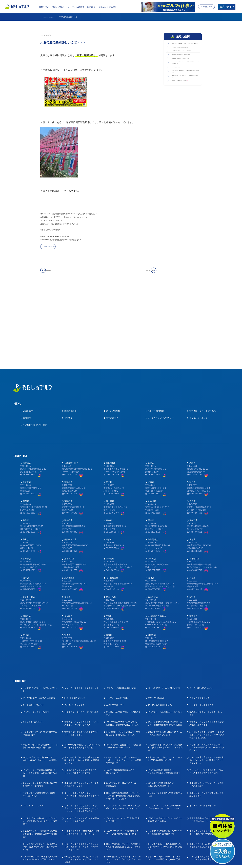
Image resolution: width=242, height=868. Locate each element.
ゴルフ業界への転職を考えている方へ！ (80, 806)
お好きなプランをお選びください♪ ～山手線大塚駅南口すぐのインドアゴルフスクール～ (185, 112)
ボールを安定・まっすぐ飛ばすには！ (165, 610)
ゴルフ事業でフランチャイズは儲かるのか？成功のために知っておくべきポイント (40, 769)
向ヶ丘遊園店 (112, 500)
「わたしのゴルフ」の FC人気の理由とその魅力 (123, 742)
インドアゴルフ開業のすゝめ (203, 728)
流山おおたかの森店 (157, 538)
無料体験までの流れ (108, 7)
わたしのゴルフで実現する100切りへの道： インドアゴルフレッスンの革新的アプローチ (123, 683)
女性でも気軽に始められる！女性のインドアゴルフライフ (82, 656)
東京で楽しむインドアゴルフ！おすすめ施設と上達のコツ (207, 646)
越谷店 (109, 557)
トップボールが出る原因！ (118, 620)
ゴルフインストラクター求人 (203, 814)
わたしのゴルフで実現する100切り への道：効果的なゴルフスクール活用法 (40, 681)
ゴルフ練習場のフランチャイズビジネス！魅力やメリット (82, 707)
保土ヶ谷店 (153, 519)
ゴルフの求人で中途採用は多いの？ (206, 804)
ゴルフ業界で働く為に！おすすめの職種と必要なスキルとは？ (40, 848)
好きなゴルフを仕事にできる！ (204, 837)
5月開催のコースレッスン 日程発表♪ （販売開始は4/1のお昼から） (185, 155)
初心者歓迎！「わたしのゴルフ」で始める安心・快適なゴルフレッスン (123, 656)
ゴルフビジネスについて (34, 728)
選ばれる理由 (58, 7)
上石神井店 (69, 481)
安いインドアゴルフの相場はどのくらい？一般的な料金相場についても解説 (165, 646)
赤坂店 (192, 385)
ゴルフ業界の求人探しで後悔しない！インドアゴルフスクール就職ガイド (123, 848)
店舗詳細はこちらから (58, 249)
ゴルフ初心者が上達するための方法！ (40, 620)
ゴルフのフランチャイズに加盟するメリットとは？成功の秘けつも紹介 (123, 755)
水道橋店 (27, 385)
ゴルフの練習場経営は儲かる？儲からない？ (120, 694)
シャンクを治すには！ (33, 644)
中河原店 (152, 481)
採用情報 (27, 340)
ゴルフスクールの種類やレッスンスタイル (165, 636)
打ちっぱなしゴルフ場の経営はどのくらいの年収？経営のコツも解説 (207, 694)
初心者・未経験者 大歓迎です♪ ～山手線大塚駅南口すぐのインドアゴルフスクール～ (185, 139)
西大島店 (110, 424)
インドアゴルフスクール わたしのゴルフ (56, 17)
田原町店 (27, 404)
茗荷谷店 (68, 404)
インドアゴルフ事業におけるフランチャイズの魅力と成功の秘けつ (165, 755)
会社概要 (68, 340)
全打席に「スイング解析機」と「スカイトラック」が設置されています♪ (185, 49)
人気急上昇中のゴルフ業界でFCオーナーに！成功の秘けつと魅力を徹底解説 (207, 742)
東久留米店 (69, 500)
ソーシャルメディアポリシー (161, 340)
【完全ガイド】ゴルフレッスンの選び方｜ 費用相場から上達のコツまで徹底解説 (165, 670)
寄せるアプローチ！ (115, 627)
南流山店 (193, 538)
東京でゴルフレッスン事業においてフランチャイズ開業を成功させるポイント (165, 795)
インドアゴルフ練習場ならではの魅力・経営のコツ (39, 717)
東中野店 (193, 443)
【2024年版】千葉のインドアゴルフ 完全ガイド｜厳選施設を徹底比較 (82, 668)
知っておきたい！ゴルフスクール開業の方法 (121, 707)
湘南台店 (27, 538)
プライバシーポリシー (199, 340)
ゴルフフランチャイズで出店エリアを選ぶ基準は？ (207, 717)
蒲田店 (26, 443)
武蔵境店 (110, 481)
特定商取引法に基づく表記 (35, 347)
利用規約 (152, 863)
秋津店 (26, 500)
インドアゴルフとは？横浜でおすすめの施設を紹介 (40, 656)
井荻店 (109, 462)
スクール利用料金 (156, 333)
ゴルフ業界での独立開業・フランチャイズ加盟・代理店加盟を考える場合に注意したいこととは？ (123, 718)
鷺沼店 (151, 500)
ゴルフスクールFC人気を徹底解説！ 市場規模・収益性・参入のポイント (206, 768)
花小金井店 (194, 481)
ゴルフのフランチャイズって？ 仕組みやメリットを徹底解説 (82, 742)
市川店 (26, 557)
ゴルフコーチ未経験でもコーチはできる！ (123, 816)
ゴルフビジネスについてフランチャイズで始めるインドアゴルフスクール (165, 729)
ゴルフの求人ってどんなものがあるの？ (206, 793)
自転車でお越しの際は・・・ (185, 125)
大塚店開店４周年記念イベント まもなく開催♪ (185, 85)
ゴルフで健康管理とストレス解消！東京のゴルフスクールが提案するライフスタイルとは (207, 683)
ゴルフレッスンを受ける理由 (36, 634)
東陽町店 (68, 424)
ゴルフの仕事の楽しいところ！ (37, 804)
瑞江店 (192, 404)
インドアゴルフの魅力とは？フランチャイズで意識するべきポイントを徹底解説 (40, 744)
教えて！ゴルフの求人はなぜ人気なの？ (122, 838)
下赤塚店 (27, 481)
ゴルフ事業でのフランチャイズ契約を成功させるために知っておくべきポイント (123, 769)
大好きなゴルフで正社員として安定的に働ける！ (123, 806)
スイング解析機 (113, 333)
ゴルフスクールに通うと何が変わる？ (82, 634)
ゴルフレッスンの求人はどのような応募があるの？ (82, 816)
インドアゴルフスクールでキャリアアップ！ (165, 816)
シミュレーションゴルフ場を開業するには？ (165, 717)
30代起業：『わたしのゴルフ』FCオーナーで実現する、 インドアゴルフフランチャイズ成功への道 (40, 795)
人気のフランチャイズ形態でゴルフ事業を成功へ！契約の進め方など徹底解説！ (40, 756)
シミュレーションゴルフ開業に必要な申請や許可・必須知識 (40, 707)
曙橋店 (151, 443)
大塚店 (192, 462)
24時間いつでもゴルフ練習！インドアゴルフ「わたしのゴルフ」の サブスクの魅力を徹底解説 (207, 657)
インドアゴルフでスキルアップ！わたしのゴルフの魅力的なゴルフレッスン (123, 646)
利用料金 (91, 7)
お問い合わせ (112, 340)
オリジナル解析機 (76, 7)
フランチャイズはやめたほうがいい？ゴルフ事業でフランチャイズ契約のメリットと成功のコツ (82, 769)
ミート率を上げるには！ (34, 627)
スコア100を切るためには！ (202, 610)
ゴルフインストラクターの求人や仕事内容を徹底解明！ (40, 838)
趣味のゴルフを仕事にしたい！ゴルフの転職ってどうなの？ (82, 838)
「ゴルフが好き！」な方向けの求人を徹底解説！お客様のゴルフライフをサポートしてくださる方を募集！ (207, 827)
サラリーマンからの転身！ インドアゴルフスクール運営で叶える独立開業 (165, 780)
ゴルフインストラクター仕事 (36, 824)
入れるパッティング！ (74, 627)
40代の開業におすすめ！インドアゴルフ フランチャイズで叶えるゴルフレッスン (123, 782)
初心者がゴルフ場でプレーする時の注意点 (123, 636)
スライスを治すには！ (199, 620)
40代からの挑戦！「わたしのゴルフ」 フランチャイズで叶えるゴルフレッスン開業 (82, 782)
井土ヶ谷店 (111, 519)
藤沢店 (192, 519)
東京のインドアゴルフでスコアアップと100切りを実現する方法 (165, 681)
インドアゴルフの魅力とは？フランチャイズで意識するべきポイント (82, 718)
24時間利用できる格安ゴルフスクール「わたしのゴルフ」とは (165, 656)
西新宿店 (68, 443)
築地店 (151, 385)
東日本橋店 (111, 385)
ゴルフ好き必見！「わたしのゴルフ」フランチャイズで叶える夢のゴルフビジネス (165, 769)
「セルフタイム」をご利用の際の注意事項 (185, 62)
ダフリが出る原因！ (157, 620)
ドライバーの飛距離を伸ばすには (121, 610)
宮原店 (67, 557)
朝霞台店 (152, 557)
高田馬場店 (153, 462)
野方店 (26, 462)
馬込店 (192, 424)
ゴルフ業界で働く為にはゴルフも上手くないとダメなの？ (82, 848)
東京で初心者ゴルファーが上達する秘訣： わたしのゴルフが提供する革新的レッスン (82, 683)
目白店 (109, 443)
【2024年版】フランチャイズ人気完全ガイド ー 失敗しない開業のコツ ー (40, 780)
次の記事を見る (140, 273)
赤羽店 (109, 404)
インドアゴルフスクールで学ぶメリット (40, 612)
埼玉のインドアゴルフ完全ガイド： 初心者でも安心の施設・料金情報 (40, 668)
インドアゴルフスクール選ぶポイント (82, 610)
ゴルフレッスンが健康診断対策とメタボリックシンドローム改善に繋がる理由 (40, 695)
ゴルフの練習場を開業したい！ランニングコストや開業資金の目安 (164, 694)
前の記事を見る (57, 273)
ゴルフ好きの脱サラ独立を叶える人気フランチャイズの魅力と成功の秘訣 (207, 780)
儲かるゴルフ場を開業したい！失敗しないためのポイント (162, 707)
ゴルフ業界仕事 (113, 824)
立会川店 (152, 424)
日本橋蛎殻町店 (71, 385)
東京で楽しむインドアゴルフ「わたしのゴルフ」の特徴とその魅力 (82, 646)
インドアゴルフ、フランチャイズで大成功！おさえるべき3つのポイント (123, 729)
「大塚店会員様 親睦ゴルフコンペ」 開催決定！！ (185, 74)
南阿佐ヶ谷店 (70, 462)
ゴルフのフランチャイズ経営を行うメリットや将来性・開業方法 (80, 694)
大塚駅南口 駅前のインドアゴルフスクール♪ (185, 97)
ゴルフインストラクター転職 (77, 824)
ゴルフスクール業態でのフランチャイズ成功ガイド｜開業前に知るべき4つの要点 (82, 795)
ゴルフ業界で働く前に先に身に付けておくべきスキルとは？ (165, 838)
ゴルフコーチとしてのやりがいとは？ (40, 814)
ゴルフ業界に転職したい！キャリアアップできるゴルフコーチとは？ (165, 826)
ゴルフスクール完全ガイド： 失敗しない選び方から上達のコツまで (123, 668)
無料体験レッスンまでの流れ (203, 333)
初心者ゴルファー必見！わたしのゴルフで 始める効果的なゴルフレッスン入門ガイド (207, 670)
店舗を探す (44, 7)
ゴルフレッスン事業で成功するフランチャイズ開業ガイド (123, 793)
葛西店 (26, 424)
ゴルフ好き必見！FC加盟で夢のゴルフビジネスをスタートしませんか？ (82, 755)
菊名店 (192, 500)
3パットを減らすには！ (75, 620)
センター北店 (29, 519)
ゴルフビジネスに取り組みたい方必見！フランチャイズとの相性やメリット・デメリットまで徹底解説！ (82, 731)
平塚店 (109, 538)
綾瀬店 (151, 404)
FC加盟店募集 (206, 7)
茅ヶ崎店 (68, 538)
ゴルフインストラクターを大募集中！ (165, 804)
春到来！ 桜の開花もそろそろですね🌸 (185, 168)
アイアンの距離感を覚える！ (161, 627)
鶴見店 (67, 519)
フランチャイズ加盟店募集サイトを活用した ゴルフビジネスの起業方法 (207, 755)
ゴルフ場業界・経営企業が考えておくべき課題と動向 (207, 707)
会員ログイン (227, 7)
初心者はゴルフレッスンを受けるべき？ (206, 636)
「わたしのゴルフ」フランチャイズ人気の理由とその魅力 (165, 742)
